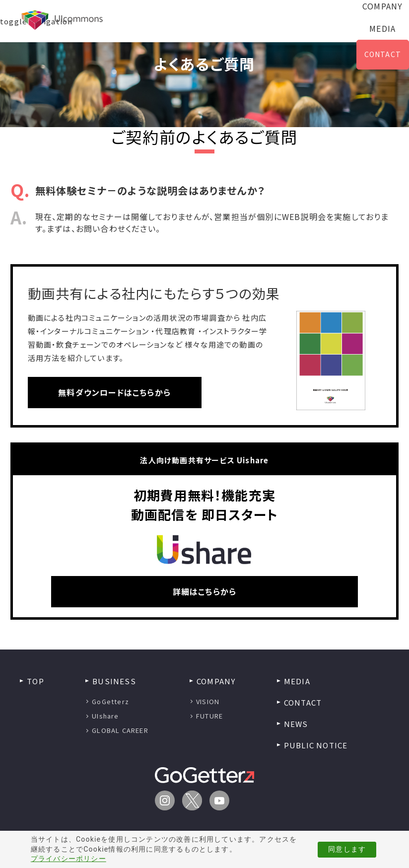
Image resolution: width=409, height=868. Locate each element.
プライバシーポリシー (68, 859)
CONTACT (383, 54)
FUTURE (209, 716)
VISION (208, 701)
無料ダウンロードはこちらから (114, 392)
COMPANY (216, 681)
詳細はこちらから (205, 591)
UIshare (105, 716)
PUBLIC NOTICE (316, 745)
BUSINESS (114, 681)
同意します (347, 849)
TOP (35, 681)
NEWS (296, 724)
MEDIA (382, 28)
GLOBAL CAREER (120, 730)
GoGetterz (110, 701)
